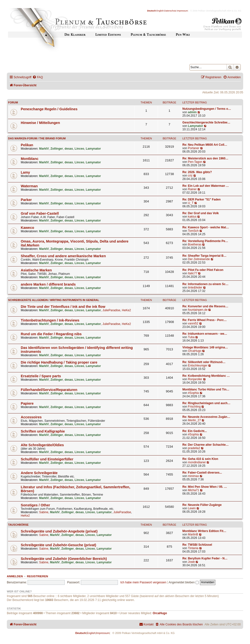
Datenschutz (170, 11)
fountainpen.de (198, 310)
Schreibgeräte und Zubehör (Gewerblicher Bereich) (64, 559)
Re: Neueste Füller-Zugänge (202, 505)
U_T (191, 203)
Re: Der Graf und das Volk (201, 213)
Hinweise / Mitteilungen (40, 123)
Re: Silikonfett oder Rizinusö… (204, 362)
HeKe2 (126, 310)
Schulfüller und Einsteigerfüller (47, 459)
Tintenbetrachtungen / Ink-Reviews (50, 320)
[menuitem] (38, 77)
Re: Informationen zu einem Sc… (205, 284)
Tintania (193, 548)
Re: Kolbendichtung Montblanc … (206, 376)
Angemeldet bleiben (183, 582)
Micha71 (194, 490)
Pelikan (27, 145)
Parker (26, 200)
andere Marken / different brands (48, 284)
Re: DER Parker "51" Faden (202, 200)
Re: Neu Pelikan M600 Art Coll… (205, 145)
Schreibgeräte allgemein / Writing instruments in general (54, 300)
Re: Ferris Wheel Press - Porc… (204, 320)
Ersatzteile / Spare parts (41, 376)
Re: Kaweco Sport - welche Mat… (206, 227)
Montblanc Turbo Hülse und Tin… (206, 389)
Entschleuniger (198, 366)
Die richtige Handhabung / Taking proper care (59, 362)
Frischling (194, 407)
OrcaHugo (195, 351)
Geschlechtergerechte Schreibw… (206, 122)
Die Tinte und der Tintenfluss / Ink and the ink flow (63, 307)
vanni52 (193, 323)
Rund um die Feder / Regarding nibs (51, 334)
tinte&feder (195, 288)
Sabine (44, 512)
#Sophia (193, 393)
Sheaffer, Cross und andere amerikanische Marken (63, 256)
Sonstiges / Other (35, 505)
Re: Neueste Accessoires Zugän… (206, 417)
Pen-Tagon (195, 162)
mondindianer (197, 462)
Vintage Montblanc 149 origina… (205, 347)
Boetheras (195, 244)
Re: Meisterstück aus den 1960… (205, 158)
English (160, 11)
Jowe (191, 562)
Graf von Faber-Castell (40, 213)
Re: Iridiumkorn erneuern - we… (205, 334)
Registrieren (37, 576)
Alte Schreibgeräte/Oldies (42, 445)
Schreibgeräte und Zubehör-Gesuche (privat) (58, 545)
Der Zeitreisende (199, 259)
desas (69, 149)
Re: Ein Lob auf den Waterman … (206, 186)
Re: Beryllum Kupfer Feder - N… (205, 558)
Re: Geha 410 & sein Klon (200, 459)
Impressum (182, 11)
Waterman (29, 186)
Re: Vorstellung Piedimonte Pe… (205, 241)
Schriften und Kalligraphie (43, 431)
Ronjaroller (195, 379)
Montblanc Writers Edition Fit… (204, 531)
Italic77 (193, 273)
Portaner (194, 148)
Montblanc (30, 159)
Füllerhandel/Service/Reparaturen (49, 390)
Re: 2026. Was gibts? (197, 172)
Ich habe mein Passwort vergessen (143, 582)
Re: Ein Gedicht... (195, 431)
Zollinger (57, 149)
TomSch (193, 231)
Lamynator (196, 126)
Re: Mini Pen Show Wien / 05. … (205, 487)
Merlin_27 (194, 420)
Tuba (191, 337)
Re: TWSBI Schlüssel (197, 545)
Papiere (27, 403)
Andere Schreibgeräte (39, 473)
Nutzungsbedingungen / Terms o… (207, 109)
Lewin (192, 508)
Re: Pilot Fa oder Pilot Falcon (203, 270)
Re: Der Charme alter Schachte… (206, 445)
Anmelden (15, 576)
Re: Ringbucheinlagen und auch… (206, 403)
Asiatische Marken (36, 270)
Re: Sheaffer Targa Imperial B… (204, 256)
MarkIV (44, 149)
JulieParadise (111, 310)
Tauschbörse (18, 525)
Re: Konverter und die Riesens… (205, 306)
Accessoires (31, 417)
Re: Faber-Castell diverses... (202, 473)
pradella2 (194, 448)
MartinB (193, 534)
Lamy (25, 172)
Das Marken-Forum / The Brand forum (37, 138)
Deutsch (152, 11)
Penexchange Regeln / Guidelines (49, 109)
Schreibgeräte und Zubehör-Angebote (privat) (59, 531)
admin (192, 112)
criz (190, 176)
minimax (193, 476)
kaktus (192, 217)
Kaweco (27, 228)
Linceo (79, 149)
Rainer (192, 189)
